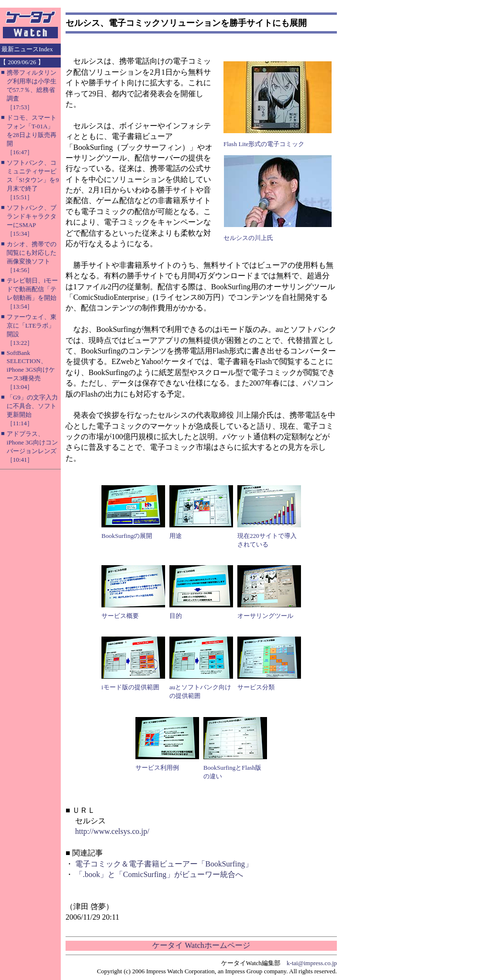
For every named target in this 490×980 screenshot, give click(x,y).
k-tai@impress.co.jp (312, 963)
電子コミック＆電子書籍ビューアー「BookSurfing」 (164, 864)
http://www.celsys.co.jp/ (112, 831)
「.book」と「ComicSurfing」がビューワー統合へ (159, 874)
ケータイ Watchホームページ (201, 945)
